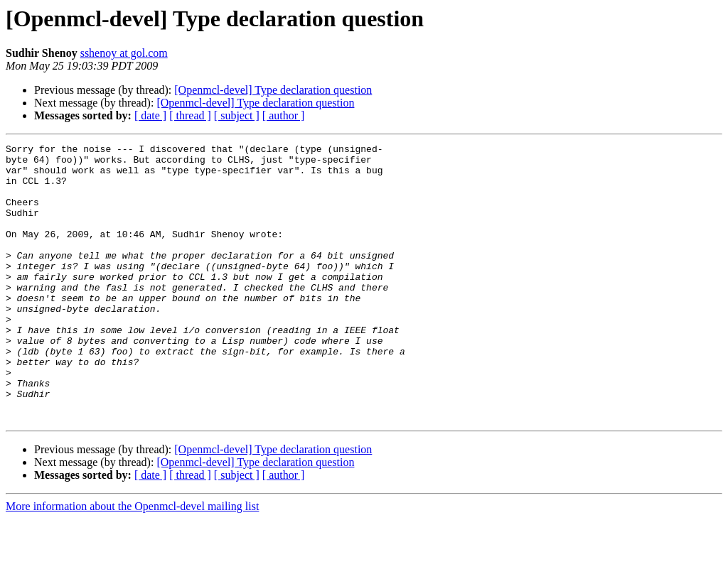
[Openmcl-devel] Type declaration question (273, 90)
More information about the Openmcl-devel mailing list (132, 562)
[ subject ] (237, 115)
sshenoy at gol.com (124, 53)
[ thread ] (190, 115)
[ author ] (284, 115)
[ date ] (150, 115)
